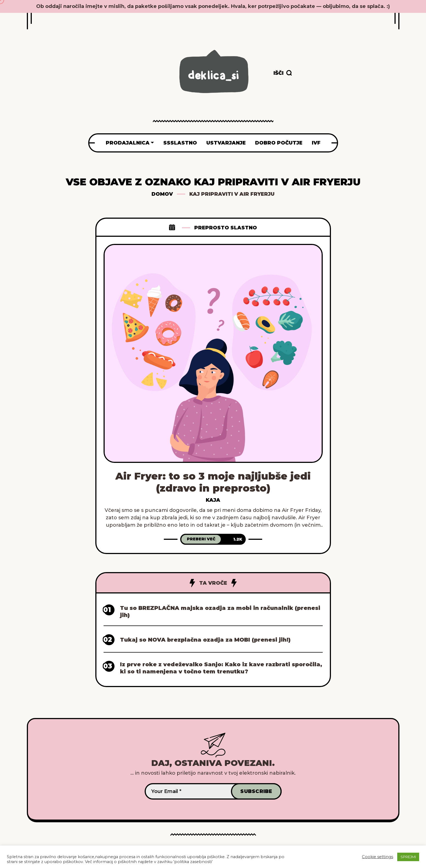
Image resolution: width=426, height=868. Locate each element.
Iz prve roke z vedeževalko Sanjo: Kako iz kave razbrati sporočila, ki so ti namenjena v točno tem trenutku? (221, 668)
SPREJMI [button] (408, 857)
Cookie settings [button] (378, 857)
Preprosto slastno (226, 228)
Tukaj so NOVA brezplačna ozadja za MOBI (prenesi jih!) (205, 640)
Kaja (213, 500)
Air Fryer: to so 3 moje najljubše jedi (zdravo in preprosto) (213, 482)
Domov (162, 194)
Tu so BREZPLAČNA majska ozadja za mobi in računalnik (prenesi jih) (220, 612)
